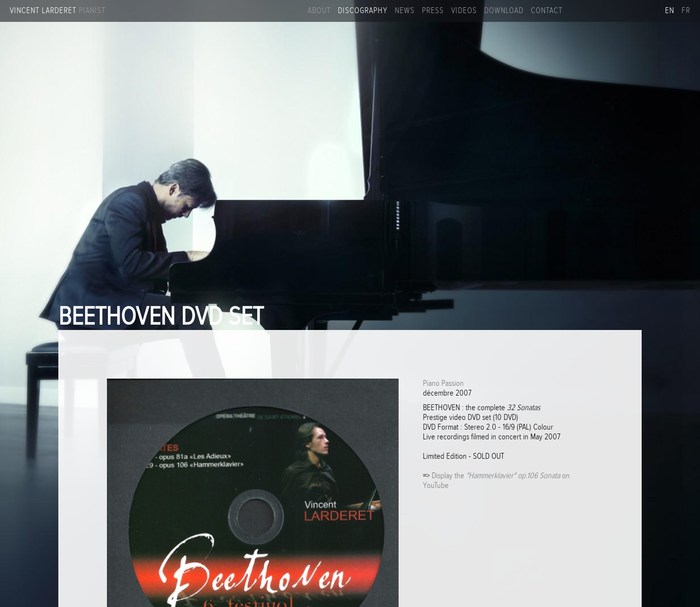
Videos (464, 11)
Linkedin (622, 11)
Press (433, 11)
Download (504, 11)
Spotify (638, 11)
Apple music (654, 11)
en (670, 11)
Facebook (574, 11)
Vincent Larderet (58, 11)
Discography (363, 11)
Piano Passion (443, 383)
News (405, 11)
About (319, 11)
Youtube (606, 11)
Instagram (590, 11)
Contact (547, 11)
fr (686, 11)
